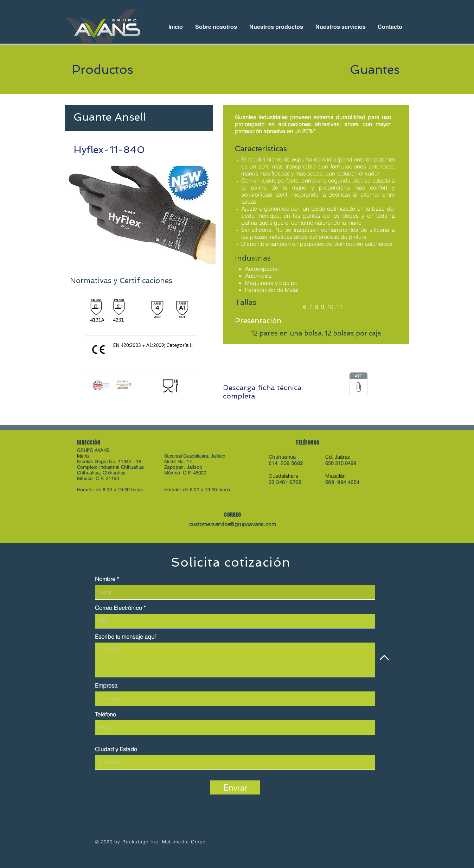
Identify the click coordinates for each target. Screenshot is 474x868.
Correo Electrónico (118, 608)
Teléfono (105, 714)
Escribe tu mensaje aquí (125, 637)
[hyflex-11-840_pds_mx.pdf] (358, 385)
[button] (140, 215)
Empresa (106, 685)
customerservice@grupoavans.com (233, 524)
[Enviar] (235, 787)
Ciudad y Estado (116, 749)
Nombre (105, 579)
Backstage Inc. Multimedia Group (164, 842)
